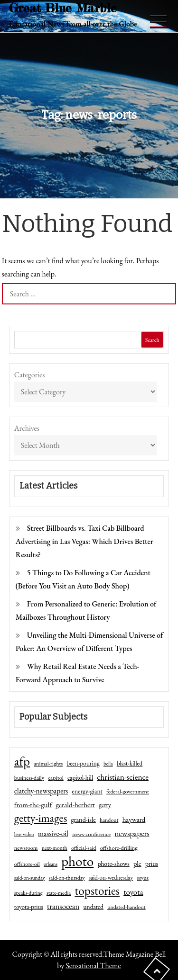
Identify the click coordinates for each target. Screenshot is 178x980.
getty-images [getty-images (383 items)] (41, 818)
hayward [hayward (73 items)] (134, 819)
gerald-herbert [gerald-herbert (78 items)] (75, 805)
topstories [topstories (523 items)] (97, 891)
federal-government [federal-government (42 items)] (128, 792)
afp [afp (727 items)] (22, 761)
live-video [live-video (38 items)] (24, 834)
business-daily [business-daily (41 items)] (29, 778)
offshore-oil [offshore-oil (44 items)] (27, 864)
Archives (27, 428)
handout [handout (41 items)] (109, 820)
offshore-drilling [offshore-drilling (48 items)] (119, 848)
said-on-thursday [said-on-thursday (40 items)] (67, 878)
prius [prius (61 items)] (152, 864)
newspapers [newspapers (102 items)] (132, 833)
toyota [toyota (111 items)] (133, 892)
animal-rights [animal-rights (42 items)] (48, 764)
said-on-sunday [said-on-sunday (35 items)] (30, 878)
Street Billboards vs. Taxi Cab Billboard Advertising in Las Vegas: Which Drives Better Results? (84, 541)
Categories (30, 375)
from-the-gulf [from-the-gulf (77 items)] (33, 805)
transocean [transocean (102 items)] (63, 906)
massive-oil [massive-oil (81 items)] (53, 833)
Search (152, 340)
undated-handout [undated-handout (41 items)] (126, 907)
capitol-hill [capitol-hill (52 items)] (80, 778)
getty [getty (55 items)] (105, 805)
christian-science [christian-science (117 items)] (123, 777)
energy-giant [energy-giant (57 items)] (87, 791)
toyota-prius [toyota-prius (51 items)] (29, 907)
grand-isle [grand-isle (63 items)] (83, 820)
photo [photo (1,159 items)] (77, 861)
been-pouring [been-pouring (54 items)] (83, 763)
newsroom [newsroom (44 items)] (26, 848)
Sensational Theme (93, 966)
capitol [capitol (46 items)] (56, 778)
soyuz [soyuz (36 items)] (143, 878)
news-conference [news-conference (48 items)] (91, 834)
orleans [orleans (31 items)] (51, 864)
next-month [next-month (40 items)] (55, 848)
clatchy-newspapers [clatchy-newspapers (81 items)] (41, 791)
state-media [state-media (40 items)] (59, 893)
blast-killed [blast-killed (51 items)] (130, 763)
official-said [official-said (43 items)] (84, 848)
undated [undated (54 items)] (94, 907)
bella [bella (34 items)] (108, 764)
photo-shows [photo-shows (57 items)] (113, 864)
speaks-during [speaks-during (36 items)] (28, 893)
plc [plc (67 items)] (137, 863)
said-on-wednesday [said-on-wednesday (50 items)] (111, 878)
